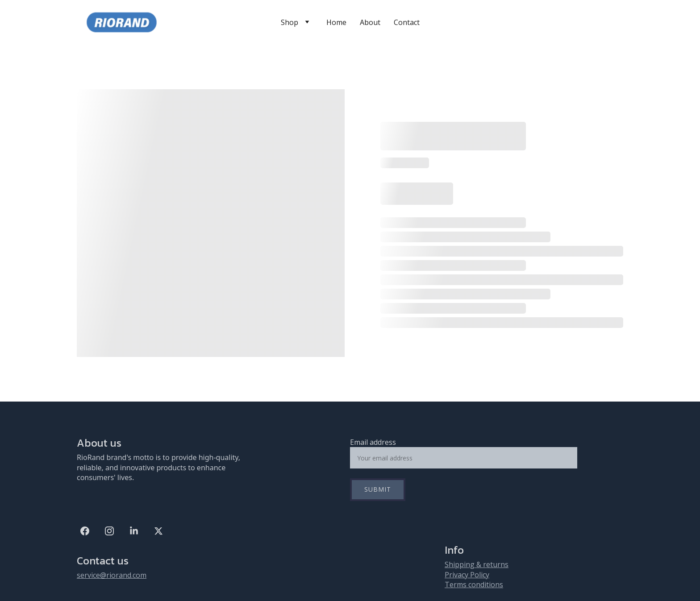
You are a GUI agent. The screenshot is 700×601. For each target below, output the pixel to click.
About (370, 22)
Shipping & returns (477, 564)
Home (336, 22)
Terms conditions (474, 584)
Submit (378, 489)
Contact (407, 22)
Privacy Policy (467, 575)
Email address (373, 442)
